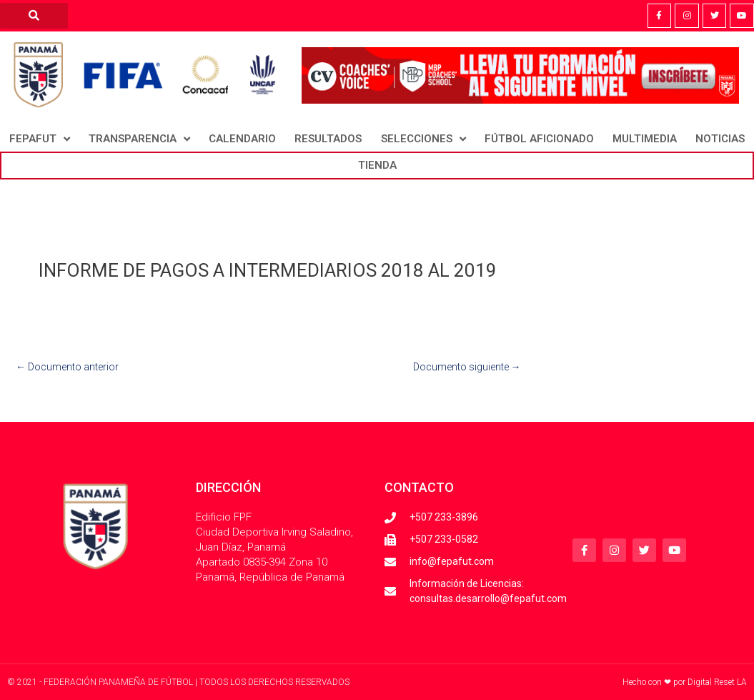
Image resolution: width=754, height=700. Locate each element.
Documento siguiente (467, 367)
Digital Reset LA (717, 682)
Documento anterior (67, 367)
